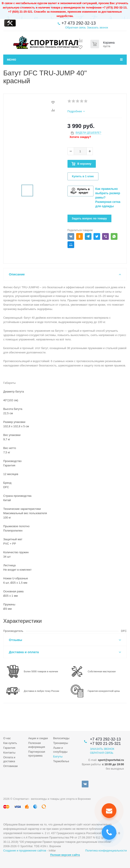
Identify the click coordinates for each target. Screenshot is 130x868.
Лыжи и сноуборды (60, 750)
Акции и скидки (38, 738)
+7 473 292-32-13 (79, 23)
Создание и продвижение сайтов (25, 851)
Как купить (10, 743)
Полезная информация (37, 745)
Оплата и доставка (9, 759)
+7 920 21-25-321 (105, 744)
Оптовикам (10, 766)
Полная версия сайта (65, 855)
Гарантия (9, 748)
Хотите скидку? (80, 137)
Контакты (9, 753)
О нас (7, 738)
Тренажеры (61, 743)
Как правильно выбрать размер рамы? (108, 193)
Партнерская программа (37, 754)
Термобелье (61, 761)
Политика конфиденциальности (106, 851)
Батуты (58, 756)
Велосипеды (61, 738)
